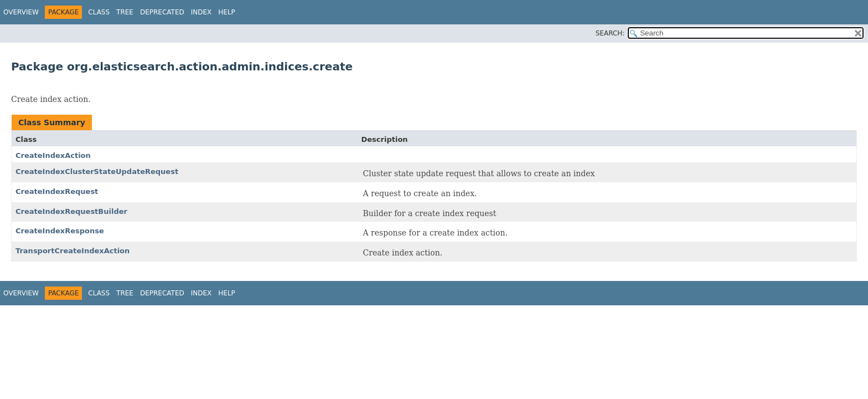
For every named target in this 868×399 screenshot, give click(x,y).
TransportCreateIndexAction (73, 251)
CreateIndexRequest (57, 191)
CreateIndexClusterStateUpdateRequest (97, 172)
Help (227, 12)
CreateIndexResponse (60, 231)
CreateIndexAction (53, 155)
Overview (21, 12)
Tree (125, 12)
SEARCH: (610, 33)
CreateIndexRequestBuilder (71, 211)
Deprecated (162, 12)
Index (201, 12)
